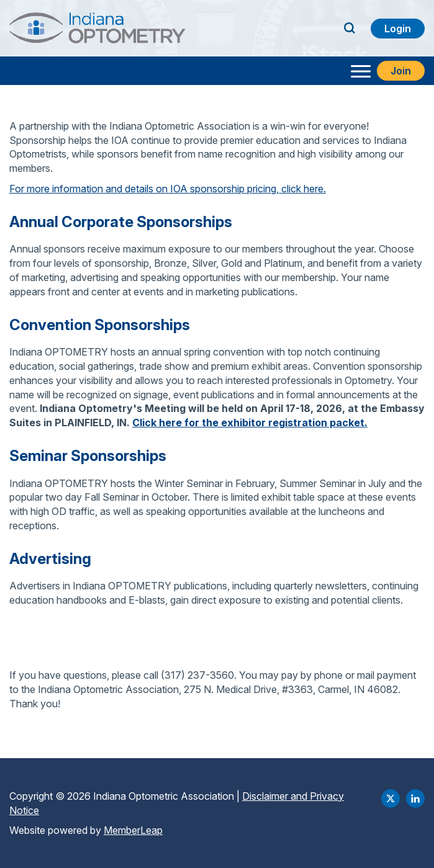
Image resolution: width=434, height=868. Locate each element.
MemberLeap (133, 830)
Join (401, 71)
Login (398, 29)
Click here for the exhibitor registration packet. (250, 423)
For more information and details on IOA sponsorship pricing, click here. (168, 189)
